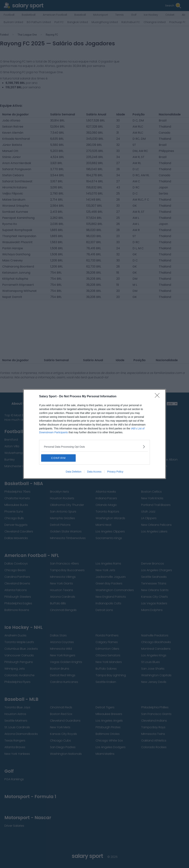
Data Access (94, 472)
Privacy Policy (115, 472)
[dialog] (94, 434)
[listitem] (94, 447)
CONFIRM (59, 458)
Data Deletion (74, 472)
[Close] (158, 397)
